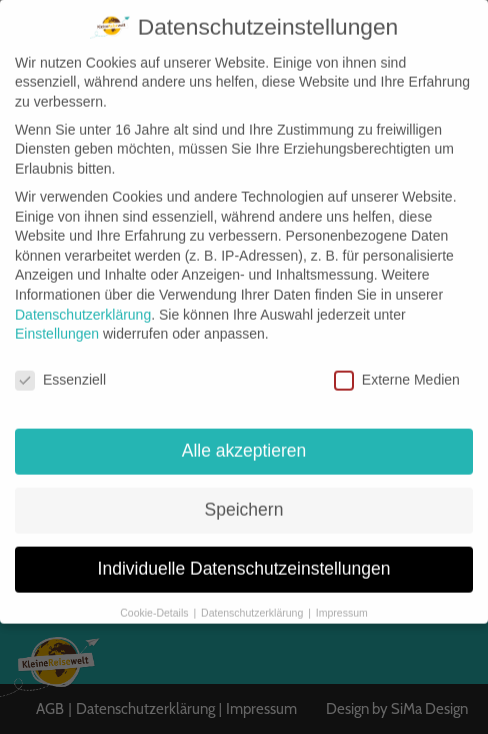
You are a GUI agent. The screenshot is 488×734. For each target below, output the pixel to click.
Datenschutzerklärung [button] (253, 595)
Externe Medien (397, 362)
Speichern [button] (244, 492)
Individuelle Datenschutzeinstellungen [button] (244, 551)
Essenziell (60, 362)
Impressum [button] (342, 595)
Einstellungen (57, 316)
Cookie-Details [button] (155, 595)
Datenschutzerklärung (83, 297)
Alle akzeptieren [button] (244, 433)
